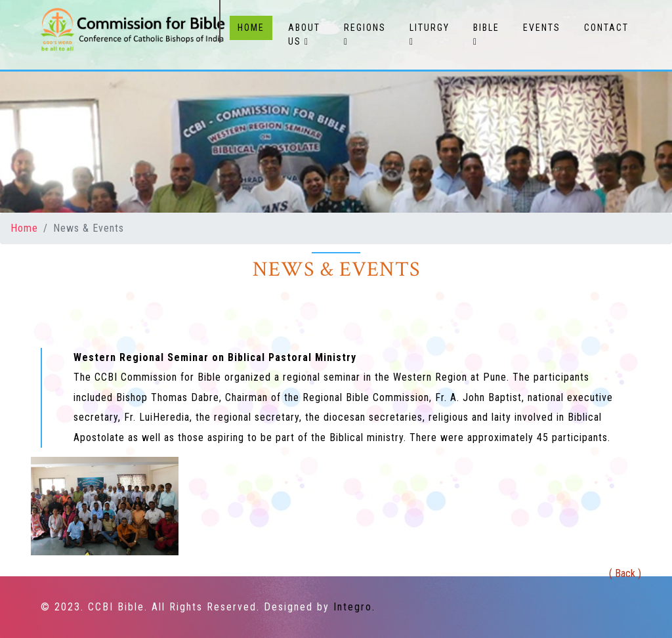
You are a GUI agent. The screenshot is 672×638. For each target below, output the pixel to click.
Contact (606, 28)
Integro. (354, 607)
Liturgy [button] (430, 34)
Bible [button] (486, 34)
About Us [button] (304, 34)
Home (255, 27)
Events (542, 28)
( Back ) (625, 573)
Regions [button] (365, 34)
